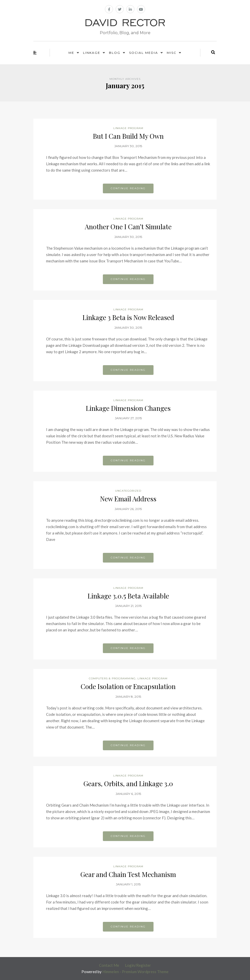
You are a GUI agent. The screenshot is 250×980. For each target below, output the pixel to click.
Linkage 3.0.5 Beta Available (128, 596)
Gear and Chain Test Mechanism (128, 874)
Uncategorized (128, 491)
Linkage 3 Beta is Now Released (128, 317)
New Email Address (128, 499)
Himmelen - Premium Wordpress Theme (135, 972)
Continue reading (128, 188)
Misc (172, 53)
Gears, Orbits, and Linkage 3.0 (128, 784)
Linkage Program (128, 128)
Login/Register (138, 965)
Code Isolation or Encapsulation (128, 686)
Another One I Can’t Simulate (128, 227)
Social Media (144, 53)
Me (71, 53)
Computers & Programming (112, 678)
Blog (115, 53)
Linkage (92, 53)
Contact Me (109, 965)
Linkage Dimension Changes (128, 408)
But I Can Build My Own (128, 136)
